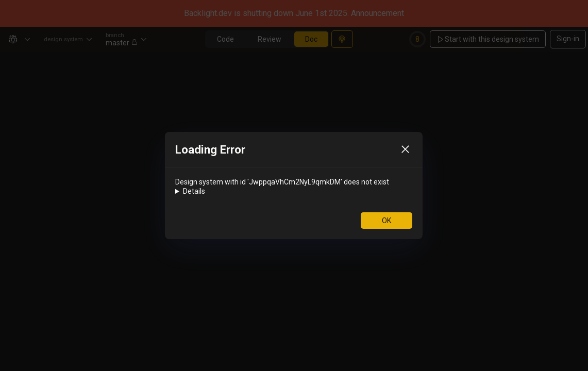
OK (387, 221)
